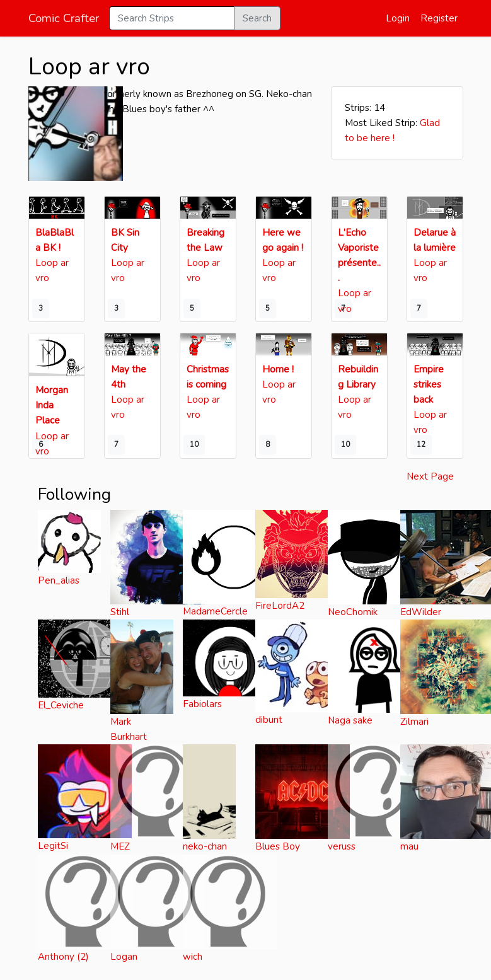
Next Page (430, 476)
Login (398, 18)
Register (439, 18)
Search (257, 18)
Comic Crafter (64, 18)
